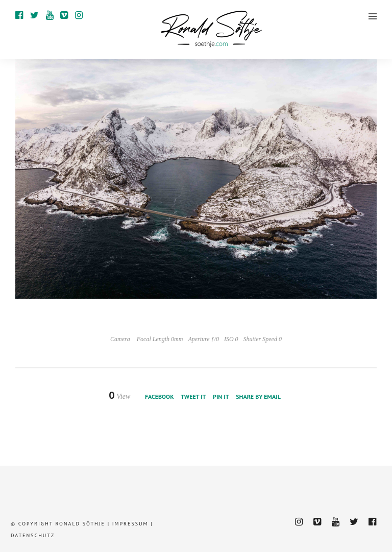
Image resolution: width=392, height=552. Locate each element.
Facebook (160, 397)
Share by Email (258, 397)
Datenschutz (33, 535)
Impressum (130, 524)
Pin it (221, 397)
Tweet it (193, 397)
